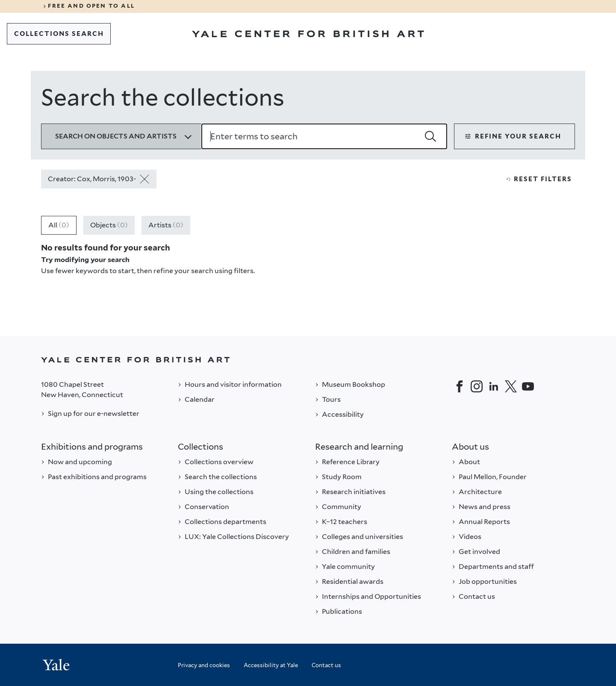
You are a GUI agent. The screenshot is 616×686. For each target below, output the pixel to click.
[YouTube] (528, 386)
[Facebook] (460, 386)
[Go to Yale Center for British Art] (308, 34)
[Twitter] (511, 386)
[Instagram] (477, 386)
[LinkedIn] (494, 386)
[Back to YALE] (308, 360)
